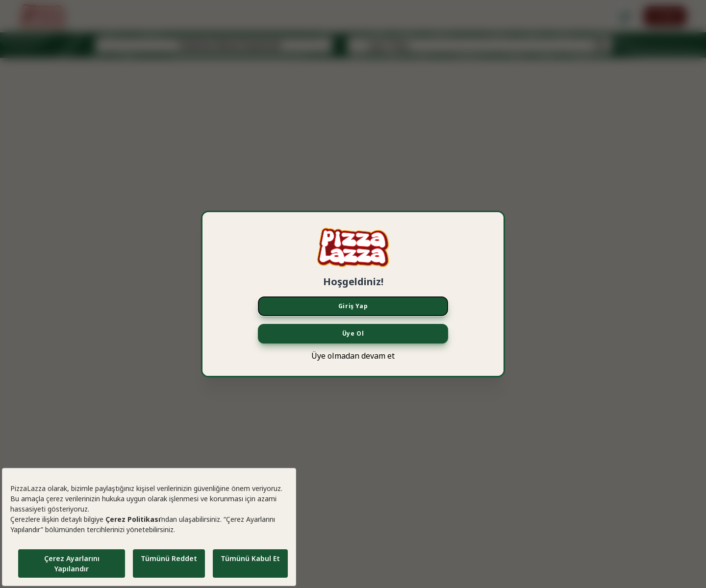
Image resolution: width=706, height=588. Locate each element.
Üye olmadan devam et (353, 356)
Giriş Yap (353, 306)
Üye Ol (353, 333)
